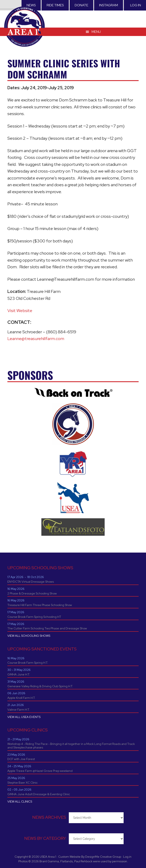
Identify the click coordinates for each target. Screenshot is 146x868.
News (31, 5)
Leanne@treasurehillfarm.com (36, 339)
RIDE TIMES (55, 5)
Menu (96, 31)
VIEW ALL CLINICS (20, 802)
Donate (81, 5)
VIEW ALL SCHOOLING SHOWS (29, 636)
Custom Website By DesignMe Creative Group (90, 857)
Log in (136, 5)
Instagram (109, 5)
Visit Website (20, 311)
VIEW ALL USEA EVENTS (24, 717)
